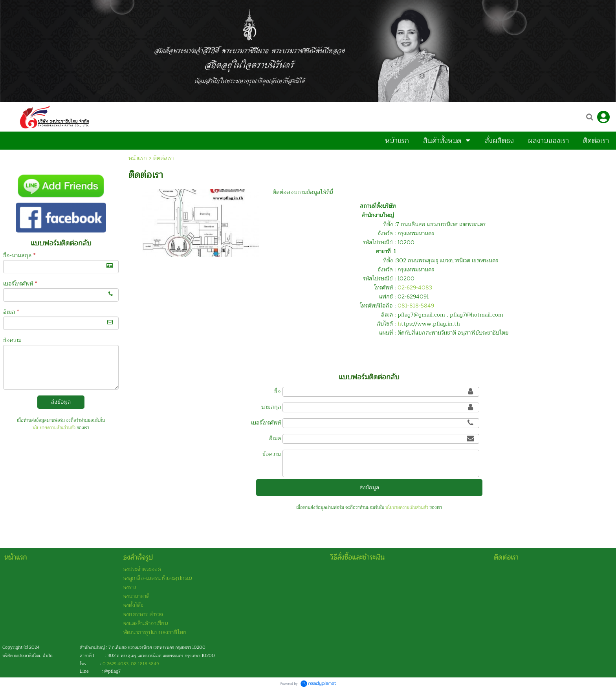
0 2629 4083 (115, 664)
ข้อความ (12, 340)
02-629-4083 (415, 288)
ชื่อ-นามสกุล (19, 255)
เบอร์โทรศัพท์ (20, 284)
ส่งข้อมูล (61, 402)
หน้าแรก (138, 158)
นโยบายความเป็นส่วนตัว (54, 428)
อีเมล (11, 312)
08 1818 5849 (145, 664)
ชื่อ (278, 391)
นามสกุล (271, 407)
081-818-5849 (416, 306)
